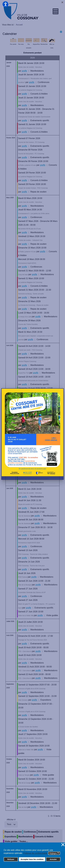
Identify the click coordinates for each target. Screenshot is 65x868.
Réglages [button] (54, 853)
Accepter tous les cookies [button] (32, 859)
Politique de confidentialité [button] (35, 853)
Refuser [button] (11, 859)
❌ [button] (63, 845)
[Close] (62, 2)
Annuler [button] (53, 859)
